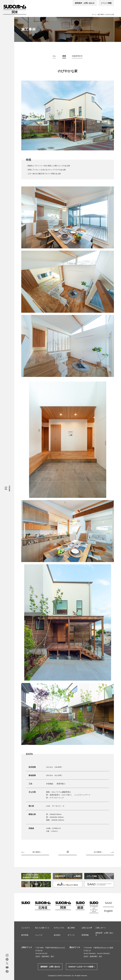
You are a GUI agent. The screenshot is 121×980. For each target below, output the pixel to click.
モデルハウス (59, 928)
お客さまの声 (87, 928)
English (108, 911)
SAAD (108, 903)
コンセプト (26, 928)
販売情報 (25, 935)
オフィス (71, 935)
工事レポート (101, 928)
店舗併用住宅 (77, 56)
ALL (54, 56)
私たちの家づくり (42, 928)
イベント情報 (106, 3)
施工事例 (101, 14)
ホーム (94, 14)
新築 (64, 56)
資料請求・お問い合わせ (85, 3)
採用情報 (85, 935)
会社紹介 (57, 935)
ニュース (39, 935)
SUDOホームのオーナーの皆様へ (82, 967)
